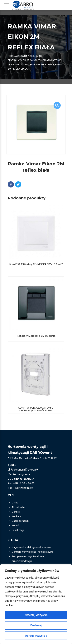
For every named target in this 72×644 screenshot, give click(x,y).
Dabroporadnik (21, 521)
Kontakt (16, 526)
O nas (15, 503)
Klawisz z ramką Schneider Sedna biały (36, 265)
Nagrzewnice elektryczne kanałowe (33, 548)
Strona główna (18, 56)
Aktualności (19, 507)
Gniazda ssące (33, 60)
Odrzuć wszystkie (36, 636)
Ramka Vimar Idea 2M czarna (36, 336)
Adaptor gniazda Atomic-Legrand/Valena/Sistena (36, 409)
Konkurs (17, 517)
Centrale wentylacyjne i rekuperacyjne (35, 552)
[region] (36, 604)
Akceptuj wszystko (36, 615)
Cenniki (16, 512)
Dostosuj (36, 625)
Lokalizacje (18, 530)
